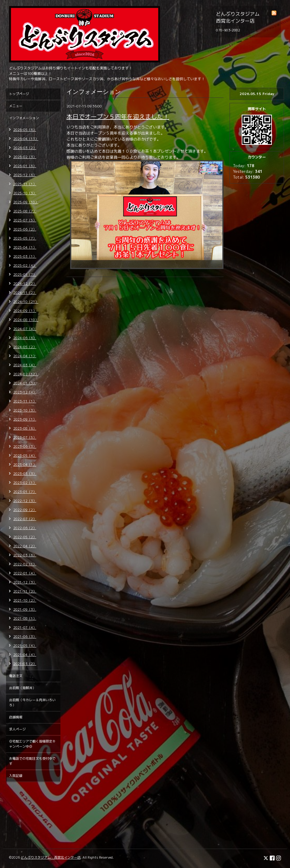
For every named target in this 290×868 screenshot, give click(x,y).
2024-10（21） (26, 302)
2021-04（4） (25, 655)
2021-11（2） (25, 591)
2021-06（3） (25, 637)
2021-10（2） (25, 600)
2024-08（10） (26, 320)
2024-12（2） (25, 284)
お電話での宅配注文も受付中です (32, 761)
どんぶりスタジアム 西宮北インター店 (51, 857)
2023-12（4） (25, 392)
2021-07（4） (25, 628)
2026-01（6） (25, 166)
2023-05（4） (25, 456)
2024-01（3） (25, 383)
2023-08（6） (25, 428)
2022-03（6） (25, 555)
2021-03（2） (25, 664)
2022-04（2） (25, 546)
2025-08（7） (25, 211)
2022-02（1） (25, 564)
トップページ (19, 94)
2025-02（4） (25, 265)
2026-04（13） (26, 139)
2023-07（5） (25, 437)
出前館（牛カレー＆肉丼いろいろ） (32, 703)
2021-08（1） (25, 618)
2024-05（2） (25, 347)
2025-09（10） (26, 202)
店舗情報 (16, 717)
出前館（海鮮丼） (22, 688)
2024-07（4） (25, 329)
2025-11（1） (25, 184)
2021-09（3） (25, 609)
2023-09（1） (25, 419)
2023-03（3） (25, 474)
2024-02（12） (26, 374)
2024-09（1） (25, 311)
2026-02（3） (25, 157)
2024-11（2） (25, 293)
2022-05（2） (25, 537)
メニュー (16, 106)
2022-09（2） (25, 510)
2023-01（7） (25, 492)
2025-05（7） (25, 238)
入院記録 (16, 776)
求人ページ (17, 729)
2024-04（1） (25, 356)
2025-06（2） (25, 229)
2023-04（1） (25, 465)
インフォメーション (24, 118)
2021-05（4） (25, 646)
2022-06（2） (25, 528)
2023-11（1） (25, 401)
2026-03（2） (25, 148)
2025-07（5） (25, 220)
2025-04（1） (25, 247)
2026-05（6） (25, 130)
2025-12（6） (25, 175)
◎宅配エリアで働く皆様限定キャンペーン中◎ (32, 744)
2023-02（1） (25, 483)
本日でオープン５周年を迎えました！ (118, 116)
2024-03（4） (25, 365)
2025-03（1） (25, 256)
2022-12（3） (25, 501)
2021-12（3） (25, 582)
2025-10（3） (25, 193)
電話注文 (16, 676)
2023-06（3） (25, 447)
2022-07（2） (25, 519)
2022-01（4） (25, 573)
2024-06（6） (25, 338)
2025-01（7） (25, 275)
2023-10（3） (25, 410)
